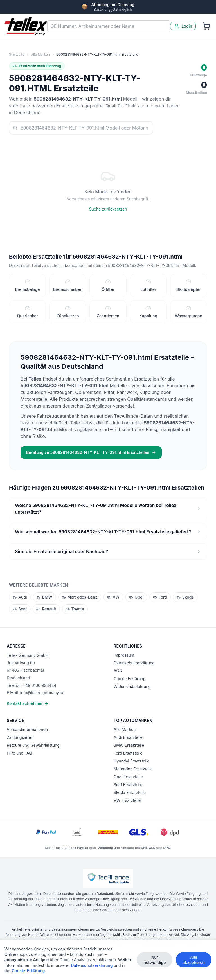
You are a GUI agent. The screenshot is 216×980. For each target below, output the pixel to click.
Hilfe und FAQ (19, 753)
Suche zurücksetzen (108, 209)
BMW (44, 597)
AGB (118, 671)
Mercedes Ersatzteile (133, 769)
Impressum (124, 655)
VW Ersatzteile (127, 800)
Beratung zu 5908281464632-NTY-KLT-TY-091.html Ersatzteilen (91, 452)
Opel (136, 597)
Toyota (75, 609)
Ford (160, 597)
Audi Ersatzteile (128, 737)
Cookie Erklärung (130, 679)
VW (113, 597)
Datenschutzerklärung (134, 663)
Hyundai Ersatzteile (131, 761)
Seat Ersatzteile (128, 785)
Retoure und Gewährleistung (33, 745)
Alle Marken (40, 54)
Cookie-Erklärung (28, 973)
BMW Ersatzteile (129, 745)
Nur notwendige (155, 962)
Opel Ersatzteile (128, 777)
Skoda (185, 597)
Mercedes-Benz (80, 597)
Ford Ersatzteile (128, 753)
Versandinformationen (27, 729)
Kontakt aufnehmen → (28, 703)
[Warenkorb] (206, 26)
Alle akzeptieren (194, 962)
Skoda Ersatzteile (130, 792)
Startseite (17, 54)
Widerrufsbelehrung (132, 686)
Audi (20, 597)
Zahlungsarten (20, 737)
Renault (46, 609)
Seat (20, 609)
